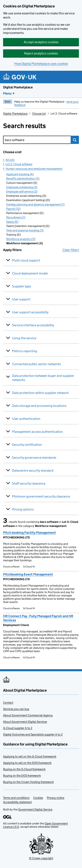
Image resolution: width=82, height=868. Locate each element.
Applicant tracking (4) (20, 174)
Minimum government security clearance (41, 496)
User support (21, 299)
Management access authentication (37, 432)
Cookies (38, 798)
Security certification (27, 445)
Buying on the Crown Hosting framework (28, 782)
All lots (10, 160)
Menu (7, 93)
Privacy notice (56, 798)
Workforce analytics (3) (21, 239)
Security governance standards (34, 458)
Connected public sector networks (36, 364)
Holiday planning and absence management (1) (35, 204)
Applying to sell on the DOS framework (27, 763)
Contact (8, 703)
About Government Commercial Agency (28, 715)
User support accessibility (30, 312)
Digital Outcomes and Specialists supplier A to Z (33, 734)
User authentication (26, 419)
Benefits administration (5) (23, 178)
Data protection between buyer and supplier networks (43, 378)
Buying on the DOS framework (22, 775)
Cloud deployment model (30, 273)
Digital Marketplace (18, 87)
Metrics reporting (25, 351)
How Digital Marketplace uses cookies (41, 64)
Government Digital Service (35, 809)
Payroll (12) (13, 209)
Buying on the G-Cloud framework (24, 769)
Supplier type (21, 286)
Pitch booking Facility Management (29, 533)
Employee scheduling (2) (22, 187)
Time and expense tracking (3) (25, 230)
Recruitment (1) (16, 217)
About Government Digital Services (25, 722)
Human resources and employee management (34, 169)
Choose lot (39, 113)
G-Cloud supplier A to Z (18, 728)
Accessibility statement (17, 802)
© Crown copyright (41, 858)
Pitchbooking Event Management (28, 574)
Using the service (24, 338)
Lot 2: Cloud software (19, 164)
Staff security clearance (29, 483)
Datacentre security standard (33, 470)
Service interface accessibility (33, 325)
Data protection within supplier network (40, 393)
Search (75, 140)
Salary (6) (12, 222)
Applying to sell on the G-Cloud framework (30, 756)
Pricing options (23, 509)
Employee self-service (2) (22, 191)
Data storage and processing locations (39, 406)
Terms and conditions (16, 798)
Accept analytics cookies (41, 42)
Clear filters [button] (71, 250)
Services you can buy (16, 709)
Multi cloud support (26, 260)
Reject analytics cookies (41, 53)
